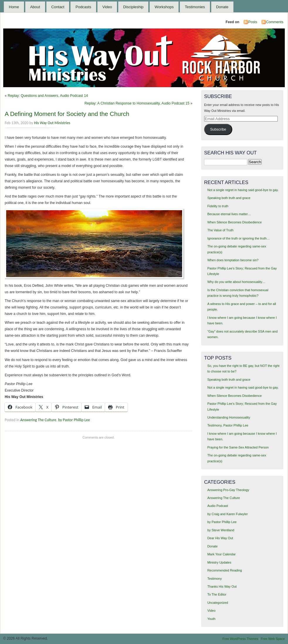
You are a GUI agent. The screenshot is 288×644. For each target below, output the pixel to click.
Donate (222, 7)
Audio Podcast (218, 506)
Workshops (164, 7)
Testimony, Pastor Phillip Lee (228, 425)
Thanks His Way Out (222, 586)
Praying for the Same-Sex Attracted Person (238, 447)
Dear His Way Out (220, 538)
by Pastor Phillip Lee (74, 420)
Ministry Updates (219, 562)
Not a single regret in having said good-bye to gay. (243, 190)
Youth (211, 619)
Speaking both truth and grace (229, 198)
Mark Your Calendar (222, 554)
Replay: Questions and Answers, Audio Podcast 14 (48, 96)
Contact (58, 7)
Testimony (215, 579)
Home (14, 7)
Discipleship (133, 7)
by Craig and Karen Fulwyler (228, 514)
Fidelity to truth (218, 206)
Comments (275, 22)
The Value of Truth (220, 230)
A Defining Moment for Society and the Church (67, 114)
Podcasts (83, 7)
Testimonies (195, 7)
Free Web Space (273, 639)
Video (107, 7)
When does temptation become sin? (233, 260)
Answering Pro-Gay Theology (228, 490)
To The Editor (217, 594)
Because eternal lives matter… (229, 214)
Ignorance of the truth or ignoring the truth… (239, 238)
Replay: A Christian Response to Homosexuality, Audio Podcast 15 (137, 103)
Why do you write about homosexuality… (236, 282)
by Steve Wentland (221, 530)
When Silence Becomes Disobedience (234, 222)
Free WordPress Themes (240, 639)
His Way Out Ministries (52, 123)
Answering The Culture (38, 420)
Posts (253, 22)
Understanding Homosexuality (229, 417)
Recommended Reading (225, 570)
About (35, 7)
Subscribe (218, 129)
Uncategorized (218, 603)
